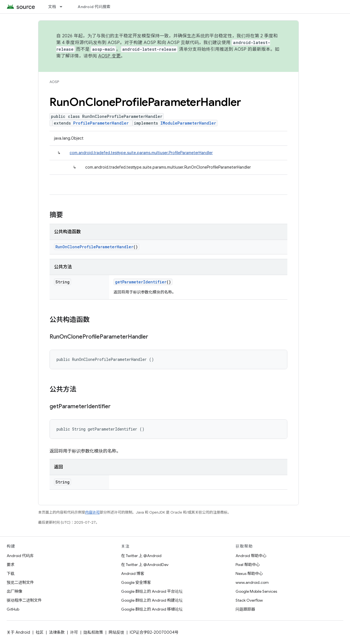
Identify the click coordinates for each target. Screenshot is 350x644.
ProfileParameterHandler (101, 123)
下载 (11, 573)
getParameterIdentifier (141, 282)
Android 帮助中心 (251, 556)
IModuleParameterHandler (188, 123)
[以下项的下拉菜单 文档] (63, 7)
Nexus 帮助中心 (249, 573)
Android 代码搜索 (94, 7)
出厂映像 (14, 591)
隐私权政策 (93, 632)
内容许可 (92, 512)
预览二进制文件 (20, 582)
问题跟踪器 (245, 609)
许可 (74, 632)
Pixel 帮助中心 (248, 565)
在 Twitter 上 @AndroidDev (145, 565)
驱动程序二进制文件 (24, 600)
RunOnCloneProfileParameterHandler (94, 247)
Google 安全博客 (136, 582)
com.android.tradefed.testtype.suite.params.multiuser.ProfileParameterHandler (141, 153)
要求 (11, 565)
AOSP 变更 (110, 56)
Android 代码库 (20, 556)
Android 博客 (133, 573)
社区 (40, 632)
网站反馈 (116, 632)
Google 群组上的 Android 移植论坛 (152, 609)
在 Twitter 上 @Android (141, 556)
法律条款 (57, 632)
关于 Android (18, 632)
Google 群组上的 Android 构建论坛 (152, 600)
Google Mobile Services (256, 591)
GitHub (13, 609)
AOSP (54, 82)
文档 (52, 7)
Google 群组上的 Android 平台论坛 (152, 591)
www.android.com (252, 582)
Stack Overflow (249, 600)
